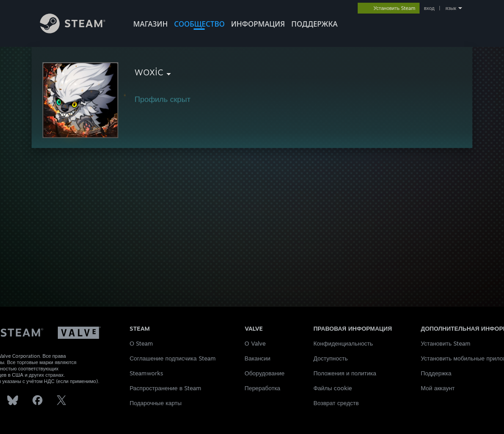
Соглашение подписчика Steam (173, 358)
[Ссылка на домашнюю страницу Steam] (79, 31)
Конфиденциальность (343, 343)
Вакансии (258, 358)
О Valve (255, 343)
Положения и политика (345, 373)
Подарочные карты (156, 403)
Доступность (331, 358)
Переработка (263, 388)
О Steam (141, 343)
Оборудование (265, 373)
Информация (258, 24)
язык (451, 8)
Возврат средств (336, 403)
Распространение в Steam (166, 388)
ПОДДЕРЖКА (314, 24)
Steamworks (146, 373)
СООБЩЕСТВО (199, 24)
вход (429, 8)
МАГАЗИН (150, 24)
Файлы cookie (333, 388)
